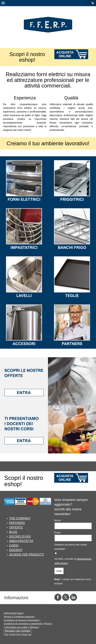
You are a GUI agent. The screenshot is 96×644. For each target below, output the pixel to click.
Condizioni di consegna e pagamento (23, 624)
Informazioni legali (13, 613)
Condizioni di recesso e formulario (21, 620)
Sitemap (34, 627)
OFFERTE (16, 527)
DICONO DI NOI (20, 536)
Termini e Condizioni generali (19, 617)
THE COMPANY (20, 518)
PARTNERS (17, 523)
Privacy (48, 624)
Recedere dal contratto (18, 631)
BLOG (13, 532)
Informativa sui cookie (16, 627)
